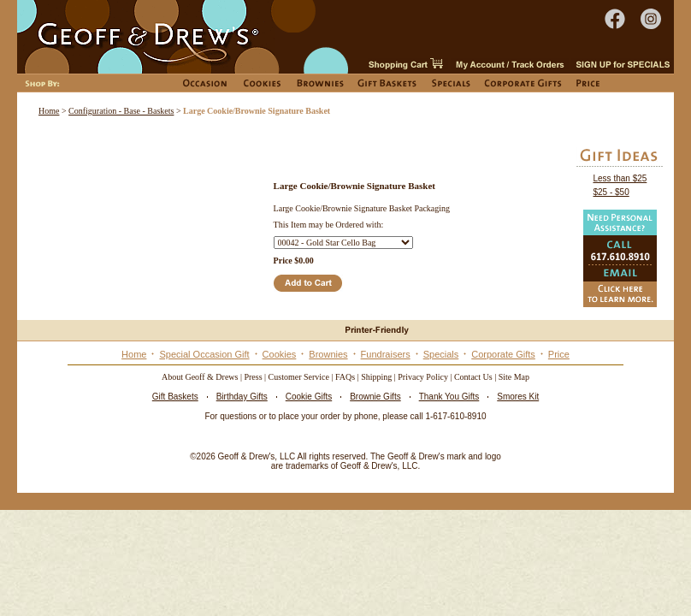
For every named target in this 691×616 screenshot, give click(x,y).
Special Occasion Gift (204, 354)
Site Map (514, 377)
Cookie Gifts (309, 397)
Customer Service (299, 377)
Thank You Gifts (449, 397)
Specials (441, 354)
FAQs (345, 377)
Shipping (376, 377)
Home (49, 111)
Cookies (280, 354)
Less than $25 (620, 178)
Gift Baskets (175, 397)
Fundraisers (386, 354)
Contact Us (473, 377)
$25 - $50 (611, 192)
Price (559, 354)
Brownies (328, 354)
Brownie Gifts (375, 397)
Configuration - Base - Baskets (121, 111)
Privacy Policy (423, 377)
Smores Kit (518, 397)
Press (253, 377)
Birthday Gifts (242, 397)
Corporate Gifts (503, 354)
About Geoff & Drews (200, 377)
